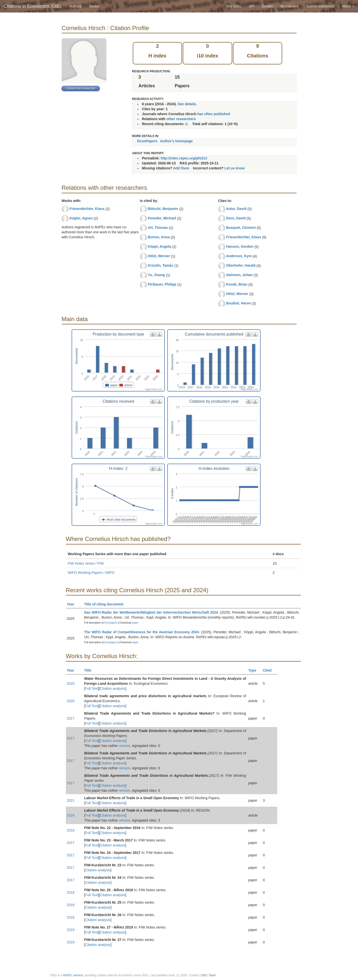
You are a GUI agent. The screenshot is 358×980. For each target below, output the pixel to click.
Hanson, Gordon (240, 246)
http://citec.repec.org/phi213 (184, 158)
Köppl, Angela (159, 246)
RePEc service (73, 975)
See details (187, 104)
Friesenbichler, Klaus (87, 209)
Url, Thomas (158, 228)
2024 (71, 815)
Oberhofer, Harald (241, 265)
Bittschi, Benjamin (163, 209)
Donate (267, 6)
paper (135, 623)
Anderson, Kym (239, 256)
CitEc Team (208, 975)
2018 (71, 892)
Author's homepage (176, 141)
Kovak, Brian (237, 284)
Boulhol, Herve (238, 303)
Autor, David (236, 209)
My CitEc (234, 6)
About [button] (348, 6)
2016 (71, 830)
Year (73, 604)
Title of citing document (106, 604)
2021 (71, 800)
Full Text (91, 688)
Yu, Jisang (156, 275)
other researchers (181, 119)
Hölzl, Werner (159, 256)
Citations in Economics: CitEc (33, 6)
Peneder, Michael (162, 218)
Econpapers (111, 623)
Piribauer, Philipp (162, 284)
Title (90, 670)
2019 (71, 930)
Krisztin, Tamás (160, 265)
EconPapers (147, 141)
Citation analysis (113, 688)
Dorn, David (236, 218)
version (125, 746)
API (252, 6)
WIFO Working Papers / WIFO (91, 573)
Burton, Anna (159, 237)
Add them (181, 168)
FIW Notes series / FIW (86, 563)
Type (254, 670)
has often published (214, 114)
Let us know (235, 168)
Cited (269, 670)
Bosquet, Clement (241, 228)
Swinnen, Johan (239, 275)
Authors (76, 6)
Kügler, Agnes (81, 218)
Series (94, 6)
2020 (71, 684)
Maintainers (290, 6)
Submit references (320, 6)
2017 (71, 718)
